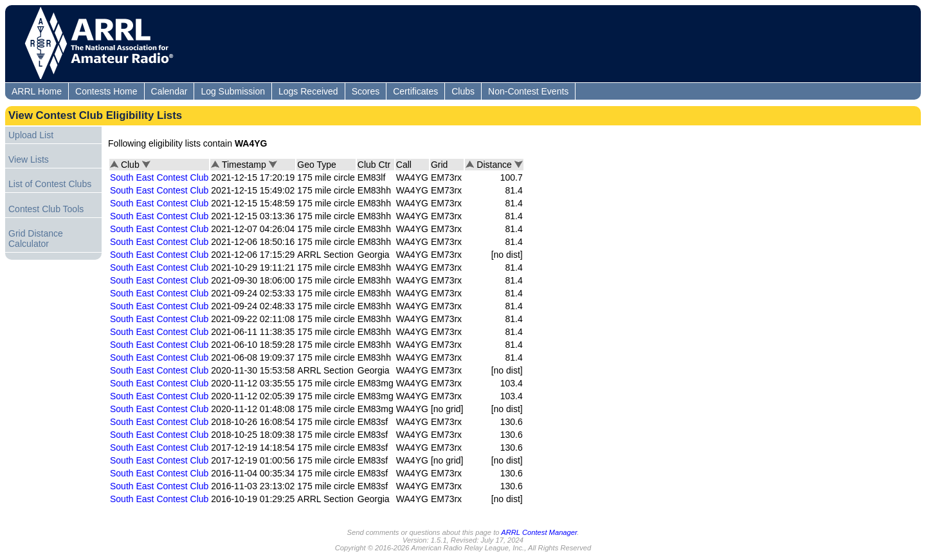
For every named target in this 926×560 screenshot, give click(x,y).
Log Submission (233, 91)
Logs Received (308, 91)
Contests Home (106, 91)
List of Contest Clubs (50, 184)
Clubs (463, 91)
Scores (366, 91)
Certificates (415, 91)
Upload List (31, 135)
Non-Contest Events (528, 91)
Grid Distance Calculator (36, 239)
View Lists (29, 159)
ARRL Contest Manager (539, 532)
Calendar (169, 91)
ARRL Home (37, 91)
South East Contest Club (159, 177)
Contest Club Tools (46, 209)
